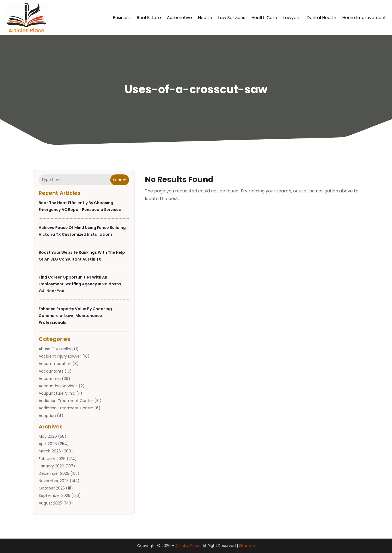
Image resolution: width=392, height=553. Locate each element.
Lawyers (292, 18)
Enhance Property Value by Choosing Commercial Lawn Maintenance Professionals (75, 316)
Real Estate (149, 18)
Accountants (51, 371)
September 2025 (54, 496)
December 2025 (54, 473)
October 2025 (52, 488)
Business (122, 18)
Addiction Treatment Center (66, 401)
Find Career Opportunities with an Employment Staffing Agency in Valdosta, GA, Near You (80, 284)
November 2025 (54, 481)
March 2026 (50, 451)
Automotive (179, 18)
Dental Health (321, 18)
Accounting (50, 379)
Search (120, 180)
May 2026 (48, 436)
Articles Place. (188, 546)
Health (205, 18)
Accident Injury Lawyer (60, 356)
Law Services (232, 18)
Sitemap (247, 546)
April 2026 (48, 444)
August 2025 (50, 503)
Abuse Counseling (56, 349)
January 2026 (51, 466)
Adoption (47, 416)
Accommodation (55, 364)
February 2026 (52, 459)
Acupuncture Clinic (57, 393)
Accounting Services (58, 386)
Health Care (264, 18)
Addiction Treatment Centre (66, 408)
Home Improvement (364, 18)
